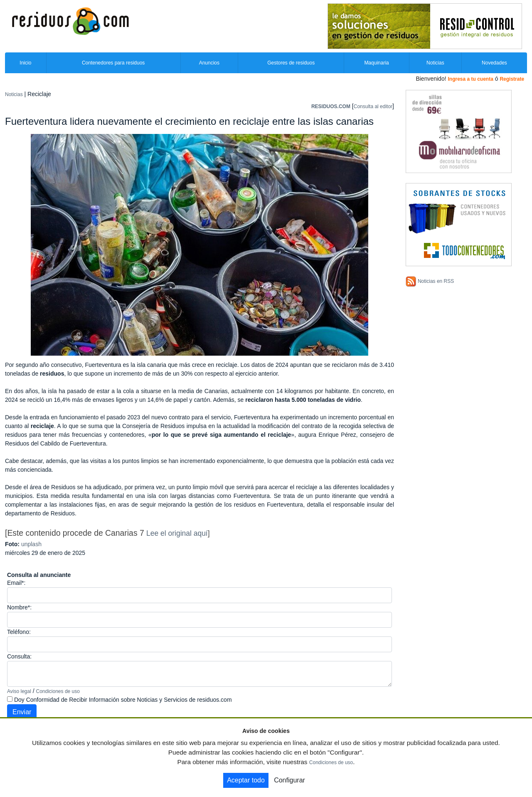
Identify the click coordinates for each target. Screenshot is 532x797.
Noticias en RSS (436, 281)
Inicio (25, 63)
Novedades (494, 63)
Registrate (512, 79)
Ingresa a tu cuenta (470, 79)
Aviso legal (19, 691)
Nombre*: (19, 607)
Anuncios (209, 63)
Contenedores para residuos (113, 63)
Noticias (435, 63)
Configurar (289, 780)
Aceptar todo (246, 780)
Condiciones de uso (58, 691)
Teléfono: (19, 632)
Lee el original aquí (177, 533)
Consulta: (19, 656)
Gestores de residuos (291, 63)
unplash (31, 544)
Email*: (16, 583)
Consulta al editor (373, 106)
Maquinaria (376, 63)
